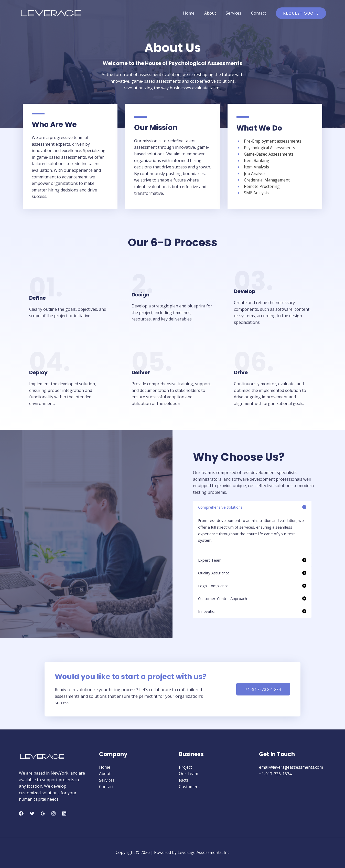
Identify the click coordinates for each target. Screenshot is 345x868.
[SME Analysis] (253, 194)
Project (186, 767)
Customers (189, 787)
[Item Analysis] (253, 167)
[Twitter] (32, 813)
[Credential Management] (263, 180)
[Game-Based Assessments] (265, 154)
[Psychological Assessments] (266, 147)
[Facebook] (21, 813)
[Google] (43, 813)
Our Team (189, 774)
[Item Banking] (253, 161)
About (214, 13)
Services (236, 13)
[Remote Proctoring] (258, 187)
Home (194, 13)
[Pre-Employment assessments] (269, 141)
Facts (184, 780)
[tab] (252, 527)
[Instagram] (53, 813)
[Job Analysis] (252, 174)
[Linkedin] (64, 813)
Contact (259, 13)
